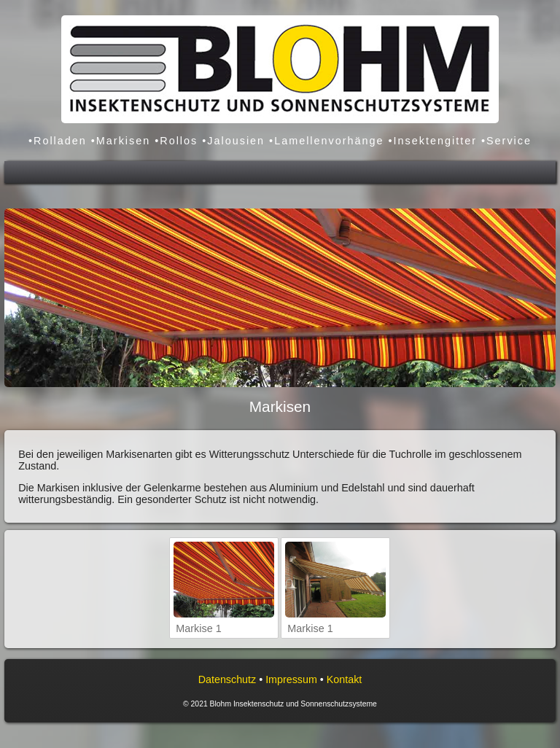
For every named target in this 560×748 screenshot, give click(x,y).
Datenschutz (227, 679)
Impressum (291, 679)
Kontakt (344, 679)
